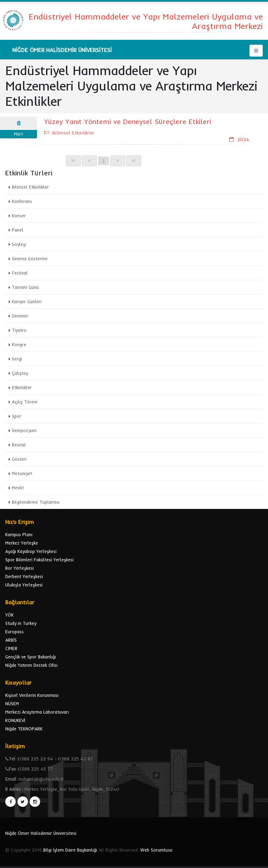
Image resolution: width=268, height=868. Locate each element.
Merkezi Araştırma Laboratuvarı (37, 712)
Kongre (19, 344)
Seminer (20, 316)
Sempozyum (24, 430)
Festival (20, 273)
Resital (19, 445)
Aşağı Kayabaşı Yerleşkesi (31, 551)
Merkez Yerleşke (22, 543)
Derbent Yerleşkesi (24, 576)
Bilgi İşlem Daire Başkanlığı (70, 850)
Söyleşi (19, 244)
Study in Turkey (21, 623)
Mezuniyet (22, 473)
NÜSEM (12, 703)
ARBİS (11, 640)
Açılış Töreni (25, 402)
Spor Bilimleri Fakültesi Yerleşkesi (39, 560)
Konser (19, 216)
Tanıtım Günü (25, 287)
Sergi (17, 359)
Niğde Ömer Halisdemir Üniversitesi (41, 833)
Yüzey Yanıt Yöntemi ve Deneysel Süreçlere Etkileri (128, 121)
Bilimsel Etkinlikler (30, 187)
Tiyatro (19, 330)
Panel (18, 230)
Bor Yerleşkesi (20, 568)
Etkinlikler (22, 387)
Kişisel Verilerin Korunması (32, 695)
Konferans (22, 201)
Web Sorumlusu (156, 850)
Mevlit (18, 488)
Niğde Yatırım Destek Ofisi (31, 665)
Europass (14, 632)
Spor (17, 416)
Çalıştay (20, 373)
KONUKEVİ (15, 720)
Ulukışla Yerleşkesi (24, 585)
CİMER (11, 648)
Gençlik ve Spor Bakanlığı (31, 657)
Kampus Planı (19, 534)
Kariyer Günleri (27, 301)
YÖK (9, 615)
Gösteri (19, 459)
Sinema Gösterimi (30, 258)
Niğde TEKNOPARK (24, 729)
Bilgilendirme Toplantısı (36, 502)
